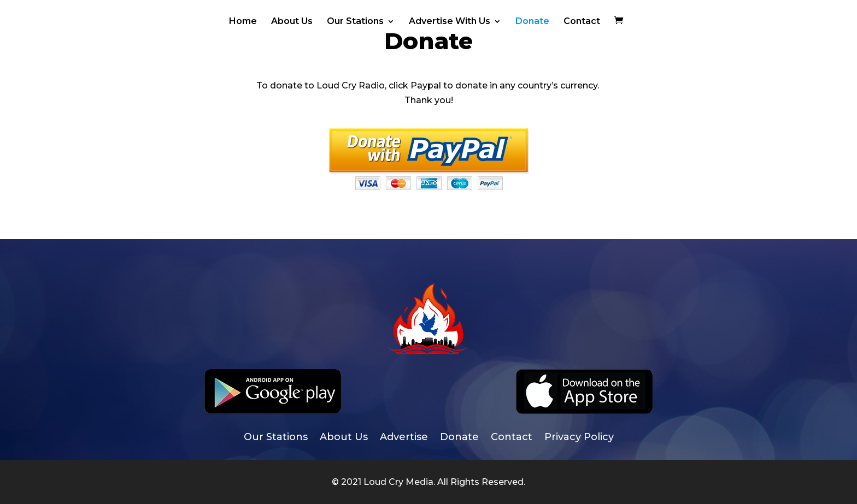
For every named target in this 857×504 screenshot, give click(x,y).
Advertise (404, 438)
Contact (582, 22)
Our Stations (355, 22)
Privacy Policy (579, 438)
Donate (532, 22)
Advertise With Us (450, 22)
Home (243, 22)
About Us (292, 22)
